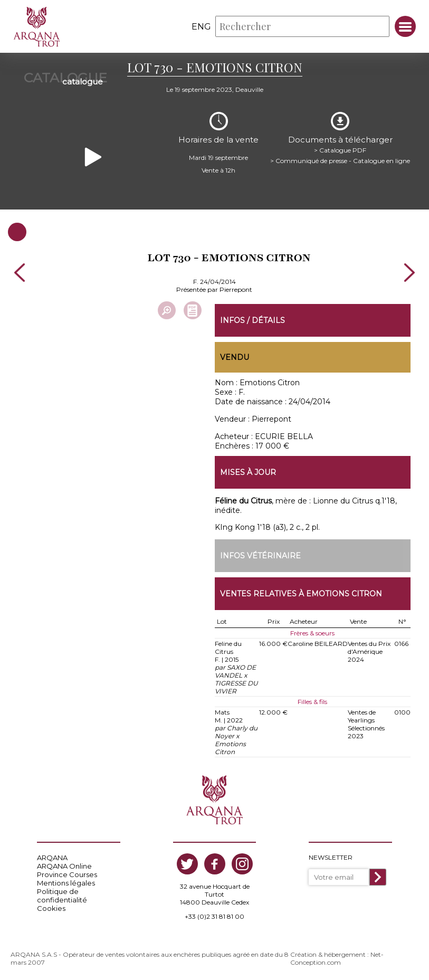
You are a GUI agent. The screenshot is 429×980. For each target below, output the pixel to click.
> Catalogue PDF (340, 150)
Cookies (51, 908)
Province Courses (67, 874)
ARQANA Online (64, 866)
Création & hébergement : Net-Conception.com (337, 958)
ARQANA (52, 858)
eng (201, 27)
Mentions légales (66, 883)
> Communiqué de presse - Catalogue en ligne (340, 161)
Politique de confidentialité (62, 896)
